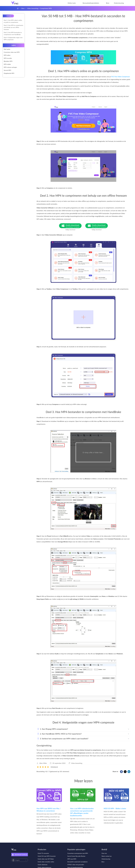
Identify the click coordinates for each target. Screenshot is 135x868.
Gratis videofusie (43, 865)
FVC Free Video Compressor (120, 77)
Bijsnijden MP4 (8, 61)
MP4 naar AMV (72, 859)
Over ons (104, 853)
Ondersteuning (119, 3)
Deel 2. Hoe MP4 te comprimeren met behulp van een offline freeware (13, 27)
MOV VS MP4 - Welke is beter (115, 808)
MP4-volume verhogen (10, 67)
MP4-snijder (7, 64)
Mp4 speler (7, 49)
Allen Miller (43, 763)
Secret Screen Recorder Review (76, 856)
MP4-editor (7, 55)
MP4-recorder (8, 58)
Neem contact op (107, 856)
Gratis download (74, 226)
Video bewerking (33, 8)
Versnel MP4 (7, 70)
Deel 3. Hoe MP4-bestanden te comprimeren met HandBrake (13, 33)
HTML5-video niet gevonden (76, 865)
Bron (108, 3)
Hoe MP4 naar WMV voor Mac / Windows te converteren (49, 810)
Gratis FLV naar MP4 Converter (47, 856)
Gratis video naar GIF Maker (46, 859)
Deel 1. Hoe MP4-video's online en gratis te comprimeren (13, 21)
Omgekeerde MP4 (9, 73)
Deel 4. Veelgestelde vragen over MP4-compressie (13, 39)
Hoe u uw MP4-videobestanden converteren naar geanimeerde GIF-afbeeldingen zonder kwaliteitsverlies (82, 812)
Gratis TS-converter (43, 853)
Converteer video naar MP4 (12, 52)
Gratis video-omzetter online (46, 862)
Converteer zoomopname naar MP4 (78, 853)
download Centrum (20, 855)
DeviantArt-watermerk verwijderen (77, 862)
